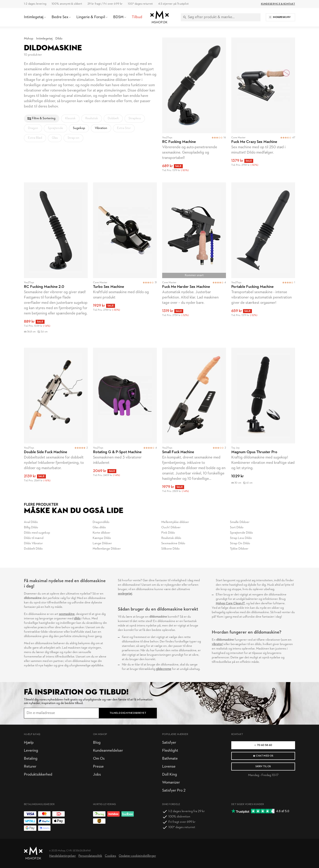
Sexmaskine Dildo (173, 543)
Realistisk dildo (171, 538)
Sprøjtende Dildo (241, 533)
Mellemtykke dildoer (175, 522)
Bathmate (170, 759)
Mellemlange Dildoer (107, 549)
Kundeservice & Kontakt (278, 4)
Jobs (97, 775)
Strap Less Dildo (241, 538)
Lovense (169, 767)
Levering (31, 751)
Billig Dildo (31, 528)
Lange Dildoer (102, 543)
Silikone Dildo (170, 549)
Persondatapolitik (90, 856)
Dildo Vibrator (33, 543)
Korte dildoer (101, 533)
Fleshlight (170, 751)
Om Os (99, 759)
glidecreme (164, 669)
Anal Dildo (31, 522)
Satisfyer (169, 743)
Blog (97, 743)
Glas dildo (99, 528)
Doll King (170, 775)
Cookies (110, 856)
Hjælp (29, 743)
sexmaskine (67, 614)
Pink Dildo (168, 533)
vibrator (217, 644)
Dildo (59, 39)
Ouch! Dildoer (171, 528)
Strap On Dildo (240, 543)
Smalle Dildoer (240, 522)
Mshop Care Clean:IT (230, 604)
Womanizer (171, 783)
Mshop (29, 39)
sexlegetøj (125, 594)
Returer (30, 767)
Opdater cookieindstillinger (137, 856)
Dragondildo (101, 522)
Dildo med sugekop (37, 533)
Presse (98, 767)
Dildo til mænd (34, 538)
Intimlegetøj (44, 39)
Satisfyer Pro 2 (174, 791)
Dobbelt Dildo (33, 549)
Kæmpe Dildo (102, 538)
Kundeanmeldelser (108, 751)
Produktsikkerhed (38, 775)
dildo (77, 619)
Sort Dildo (237, 528)
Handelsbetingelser (62, 856)
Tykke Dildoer (239, 549)
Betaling (31, 759)
